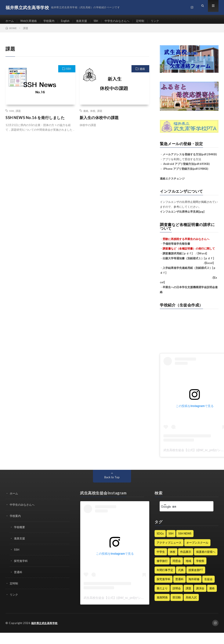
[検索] (181, 510)
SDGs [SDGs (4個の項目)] (160, 537)
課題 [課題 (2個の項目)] (188, 592)
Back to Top (112, 481)
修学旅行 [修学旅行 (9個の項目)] (162, 564)
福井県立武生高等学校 (45, 627)
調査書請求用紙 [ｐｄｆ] (178, 257)
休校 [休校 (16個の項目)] (173, 555)
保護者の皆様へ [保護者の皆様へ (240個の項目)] (206, 555)
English (69, 21)
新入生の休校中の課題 (99, 121)
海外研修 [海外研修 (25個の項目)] (194, 583)
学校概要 (20, 530)
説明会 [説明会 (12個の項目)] (177, 592)
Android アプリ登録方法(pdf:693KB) (186, 167)
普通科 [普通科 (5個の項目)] (179, 583)
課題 (18, 114)
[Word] (202, 257)
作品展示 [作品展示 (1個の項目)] (186, 555)
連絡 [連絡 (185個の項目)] (212, 592)
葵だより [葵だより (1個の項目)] (162, 592)
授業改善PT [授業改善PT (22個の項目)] (196, 574)
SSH (101, 21)
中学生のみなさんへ (124, 21)
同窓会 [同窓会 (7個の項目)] (177, 564)
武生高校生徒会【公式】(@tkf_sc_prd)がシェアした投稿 (121, 601)
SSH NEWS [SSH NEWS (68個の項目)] (185, 537)
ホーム (10, 21)
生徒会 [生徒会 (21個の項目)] (208, 583)
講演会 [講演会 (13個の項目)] (200, 592)
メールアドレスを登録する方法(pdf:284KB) (190, 158)
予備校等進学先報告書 (176, 247)
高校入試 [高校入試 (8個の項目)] (191, 601)
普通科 (18, 574)
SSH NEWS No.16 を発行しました (35, 121)
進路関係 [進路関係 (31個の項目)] (162, 601)
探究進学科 (21, 563)
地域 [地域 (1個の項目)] (188, 564)
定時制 (148, 21)
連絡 (142, 73)
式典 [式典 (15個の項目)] (181, 574)
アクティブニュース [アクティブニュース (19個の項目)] (169, 546)
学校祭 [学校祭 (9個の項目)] (200, 564)
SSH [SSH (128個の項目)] (171, 537)
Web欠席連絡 (30, 21)
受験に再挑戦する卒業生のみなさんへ (186, 242)
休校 (93, 114)
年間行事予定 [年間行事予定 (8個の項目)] (165, 574)
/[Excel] (187, 267)
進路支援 (86, 21)
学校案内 (52, 21)
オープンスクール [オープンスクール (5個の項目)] (197, 546)
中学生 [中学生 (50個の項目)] (161, 555)
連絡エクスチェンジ (172, 182)
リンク (164, 21)
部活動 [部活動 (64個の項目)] (177, 601)
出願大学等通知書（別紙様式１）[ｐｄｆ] (188, 262)
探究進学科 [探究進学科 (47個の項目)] (164, 583)
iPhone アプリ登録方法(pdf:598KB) (186, 172)
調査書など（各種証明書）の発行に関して (189, 252)
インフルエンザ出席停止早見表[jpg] (182, 215)
